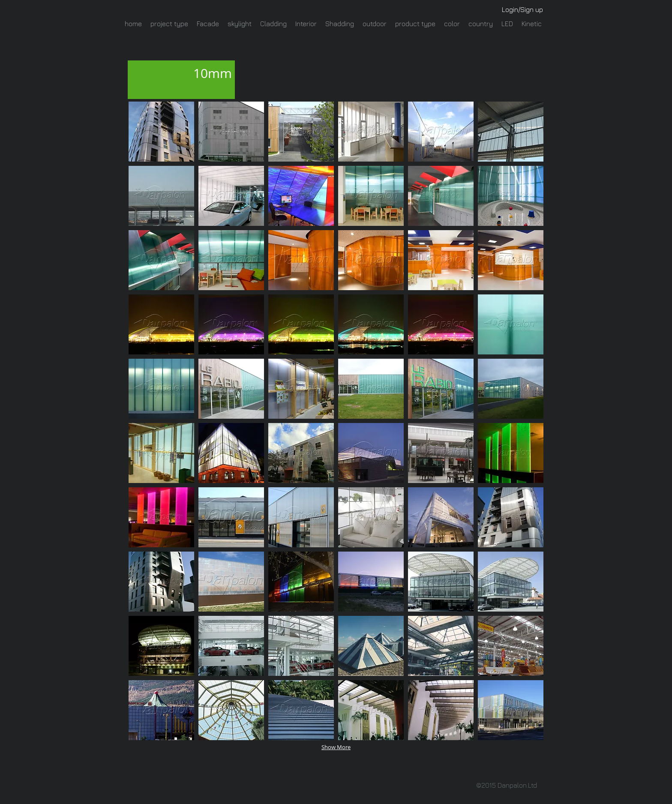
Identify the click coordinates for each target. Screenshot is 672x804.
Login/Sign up (522, 9)
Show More (336, 747)
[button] (161, 132)
